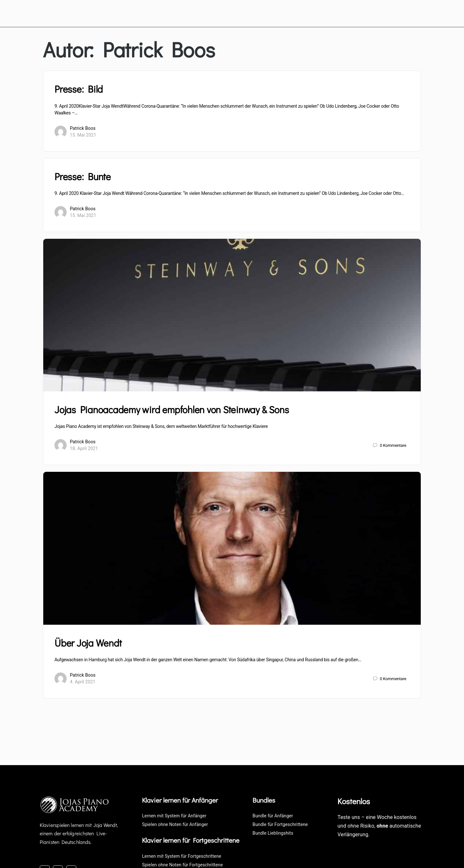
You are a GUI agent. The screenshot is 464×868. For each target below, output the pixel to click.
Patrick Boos (83, 127)
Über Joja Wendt (88, 642)
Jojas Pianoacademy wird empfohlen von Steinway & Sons (172, 408)
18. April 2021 (84, 447)
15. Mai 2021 (83, 133)
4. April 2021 (83, 680)
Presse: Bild (79, 88)
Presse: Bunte (83, 175)
